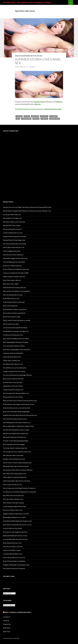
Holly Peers (7, 628)
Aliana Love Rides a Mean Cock (13, 510)
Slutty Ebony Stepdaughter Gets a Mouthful (17, 350)
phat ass (36, 119)
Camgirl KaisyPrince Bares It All (13, 390)
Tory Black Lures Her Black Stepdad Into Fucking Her (20, 492)
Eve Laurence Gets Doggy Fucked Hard (15, 532)
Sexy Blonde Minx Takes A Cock (13, 364)
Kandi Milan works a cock (11, 298)
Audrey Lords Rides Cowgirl (12, 550)
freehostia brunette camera (9, 638)
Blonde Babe (26, 56)
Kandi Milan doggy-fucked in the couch (15, 258)
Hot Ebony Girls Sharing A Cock (13, 335)
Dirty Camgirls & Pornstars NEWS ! (18, 612)
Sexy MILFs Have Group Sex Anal (13, 495)
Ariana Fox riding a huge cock (12, 266)
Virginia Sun (7, 624)
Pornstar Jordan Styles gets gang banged (16, 441)
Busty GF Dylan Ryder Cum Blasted (14, 561)
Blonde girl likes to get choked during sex (16, 466)
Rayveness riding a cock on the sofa (14, 222)
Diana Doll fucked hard (10, 306)
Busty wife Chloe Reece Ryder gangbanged (16, 412)
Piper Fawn (7, 631)
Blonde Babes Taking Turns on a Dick (14, 517)
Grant (33, 67)
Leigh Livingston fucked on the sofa (14, 277)
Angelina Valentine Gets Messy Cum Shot (16, 514)
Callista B (6, 621)
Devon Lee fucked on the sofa (12, 229)
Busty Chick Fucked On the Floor (13, 379)
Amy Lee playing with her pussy (13, 295)
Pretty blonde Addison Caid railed (14, 302)
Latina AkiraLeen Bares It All (12, 357)
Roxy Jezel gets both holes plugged (14, 444)
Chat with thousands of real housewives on (38, 109)
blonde (27, 116)
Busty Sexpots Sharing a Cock (12, 543)
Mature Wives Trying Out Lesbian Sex (15, 477)
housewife (54, 116)
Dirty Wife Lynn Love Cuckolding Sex (15, 368)
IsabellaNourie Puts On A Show (13, 386)
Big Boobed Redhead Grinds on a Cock (15, 536)
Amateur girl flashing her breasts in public (16, 430)
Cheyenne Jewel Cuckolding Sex (13, 353)
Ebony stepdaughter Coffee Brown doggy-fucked (18, 426)
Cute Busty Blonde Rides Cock (13, 554)
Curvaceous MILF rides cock (12, 215)
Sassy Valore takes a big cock (12, 280)
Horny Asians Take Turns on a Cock (14, 557)
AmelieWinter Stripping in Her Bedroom (16, 331)
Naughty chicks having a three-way (14, 459)
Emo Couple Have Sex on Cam (12, 485)
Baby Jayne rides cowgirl (11, 284)
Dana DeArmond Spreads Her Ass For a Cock (17, 525)
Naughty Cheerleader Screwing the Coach (16, 565)
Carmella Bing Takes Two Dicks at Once (15, 539)
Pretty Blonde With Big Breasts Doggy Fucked (17, 521)
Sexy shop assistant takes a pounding (14, 244)
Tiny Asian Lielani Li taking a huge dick (15, 448)
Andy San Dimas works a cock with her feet (17, 408)
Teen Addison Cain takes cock (12, 218)
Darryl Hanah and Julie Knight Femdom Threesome (19, 488)
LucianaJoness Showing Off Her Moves (15, 328)
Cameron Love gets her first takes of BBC (16, 273)
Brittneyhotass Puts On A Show (13, 397)
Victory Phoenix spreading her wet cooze (16, 269)
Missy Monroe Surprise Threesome (14, 568)
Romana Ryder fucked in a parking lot (15, 309)
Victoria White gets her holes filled (14, 262)
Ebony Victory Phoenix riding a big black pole (17, 463)
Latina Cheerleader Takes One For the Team (17, 481)
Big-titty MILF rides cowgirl (12, 225)
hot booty (44, 116)
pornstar (44, 119)
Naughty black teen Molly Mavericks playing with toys (20, 415)
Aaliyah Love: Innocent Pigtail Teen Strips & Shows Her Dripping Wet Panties (27, 207)
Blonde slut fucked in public (12, 317)
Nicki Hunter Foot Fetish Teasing (13, 503)
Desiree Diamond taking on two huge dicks (16, 291)
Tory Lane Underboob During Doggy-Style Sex (17, 375)
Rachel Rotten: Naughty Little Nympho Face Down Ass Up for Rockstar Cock (27, 211)
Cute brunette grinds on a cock (13, 233)
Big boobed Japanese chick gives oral (15, 437)
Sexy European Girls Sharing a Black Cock (16, 393)
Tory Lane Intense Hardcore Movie (14, 346)
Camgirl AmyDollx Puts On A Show (14, 371)
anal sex (19, 116)
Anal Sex (18, 56)
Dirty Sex (33, 56)
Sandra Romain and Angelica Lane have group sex (18, 404)
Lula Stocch (7, 617)
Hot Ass (40, 56)
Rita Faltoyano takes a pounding (13, 455)
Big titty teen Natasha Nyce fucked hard (15, 433)
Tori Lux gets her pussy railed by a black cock (17, 452)
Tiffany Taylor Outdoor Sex (11, 360)
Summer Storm (55, 119)
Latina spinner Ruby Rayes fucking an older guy (18, 470)
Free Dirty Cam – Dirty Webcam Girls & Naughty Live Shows (27, 2)
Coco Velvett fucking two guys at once (15, 419)
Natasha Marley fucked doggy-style (14, 240)
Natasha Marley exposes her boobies (15, 236)
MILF (18, 119)
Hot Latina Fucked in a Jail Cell (13, 547)
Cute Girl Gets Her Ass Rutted (12, 528)
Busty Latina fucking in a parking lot (14, 313)
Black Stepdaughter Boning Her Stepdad (16, 342)
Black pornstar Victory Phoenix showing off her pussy (20, 401)
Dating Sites (17, 638)
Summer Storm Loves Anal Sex (38, 61)
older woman (26, 119)
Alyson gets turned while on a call (14, 247)
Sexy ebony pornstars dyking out (13, 255)
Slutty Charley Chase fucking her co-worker (17, 320)
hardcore (35, 116)
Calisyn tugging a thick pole (12, 251)
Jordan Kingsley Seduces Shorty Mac (15, 506)
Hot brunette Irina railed (11, 324)
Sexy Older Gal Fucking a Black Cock (14, 474)
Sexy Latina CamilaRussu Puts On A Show (16, 339)
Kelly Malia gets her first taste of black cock (17, 422)
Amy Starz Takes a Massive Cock (13, 499)
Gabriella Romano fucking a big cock (14, 287)
